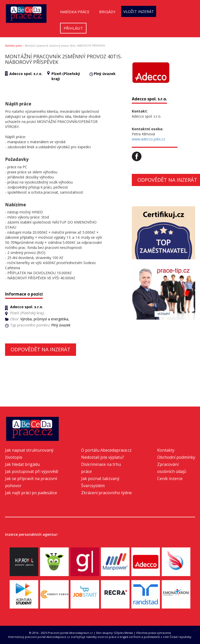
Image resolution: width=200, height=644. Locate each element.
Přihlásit (73, 28)
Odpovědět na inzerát (41, 349)
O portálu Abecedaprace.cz (106, 450)
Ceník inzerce (170, 479)
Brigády (107, 12)
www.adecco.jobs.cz (148, 139)
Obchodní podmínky (176, 457)
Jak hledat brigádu (22, 464)
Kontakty (166, 450)
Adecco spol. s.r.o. (26, 74)
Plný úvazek (105, 74)
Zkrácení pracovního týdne (106, 493)
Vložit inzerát (139, 11)
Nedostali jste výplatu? (103, 457)
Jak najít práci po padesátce (31, 493)
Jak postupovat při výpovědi (32, 471)
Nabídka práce (75, 12)
